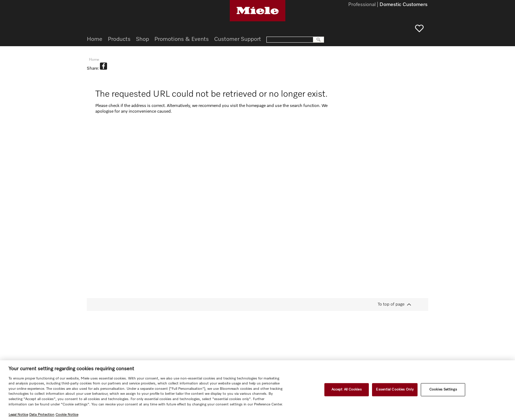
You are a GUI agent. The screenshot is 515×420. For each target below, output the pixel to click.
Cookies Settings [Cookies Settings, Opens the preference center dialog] (443, 389)
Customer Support (238, 39)
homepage (256, 106)
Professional (362, 5)
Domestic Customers (403, 5)
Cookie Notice (67, 415)
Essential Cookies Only (395, 389)
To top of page (391, 305)
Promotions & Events (182, 39)
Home (95, 39)
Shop (142, 39)
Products (119, 39)
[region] (257, 390)
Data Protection (42, 415)
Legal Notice (18, 415)
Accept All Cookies (347, 389)
